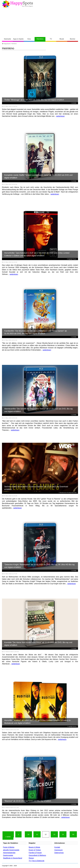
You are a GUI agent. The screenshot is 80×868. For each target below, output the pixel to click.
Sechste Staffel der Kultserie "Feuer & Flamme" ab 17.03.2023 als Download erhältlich (36, 488)
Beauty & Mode (34, 847)
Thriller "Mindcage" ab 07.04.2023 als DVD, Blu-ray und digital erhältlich (34, 100)
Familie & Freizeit (35, 853)
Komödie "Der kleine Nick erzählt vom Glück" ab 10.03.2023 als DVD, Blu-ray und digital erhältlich (38, 644)
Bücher (73, 39)
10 (28, 834)
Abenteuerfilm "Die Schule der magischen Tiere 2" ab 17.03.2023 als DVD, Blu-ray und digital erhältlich (38, 410)
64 (73, 834)
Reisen (31, 858)
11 (37, 834)
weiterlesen (60, 116)
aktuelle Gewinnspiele (11, 850)
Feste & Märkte (9, 847)
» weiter (8, 837)
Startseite (7, 39)
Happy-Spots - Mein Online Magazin (18, 4)
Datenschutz (59, 853)
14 (63, 834)
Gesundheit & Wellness (37, 855)
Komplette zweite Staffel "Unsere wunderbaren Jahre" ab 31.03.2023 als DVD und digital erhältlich (38, 176)
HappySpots (6, 44)
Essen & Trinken (35, 850)
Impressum (58, 850)
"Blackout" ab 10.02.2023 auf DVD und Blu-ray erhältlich (28, 801)
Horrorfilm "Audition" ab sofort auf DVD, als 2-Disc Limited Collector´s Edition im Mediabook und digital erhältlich (37, 722)
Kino (29, 39)
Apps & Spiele (18, 39)
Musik (62, 39)
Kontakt (57, 847)
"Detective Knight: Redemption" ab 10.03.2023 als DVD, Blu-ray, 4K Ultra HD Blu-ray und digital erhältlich (39, 566)
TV (51, 39)
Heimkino (40, 39)
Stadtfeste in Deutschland (12, 858)
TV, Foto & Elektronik (37, 861)
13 (54, 834)
